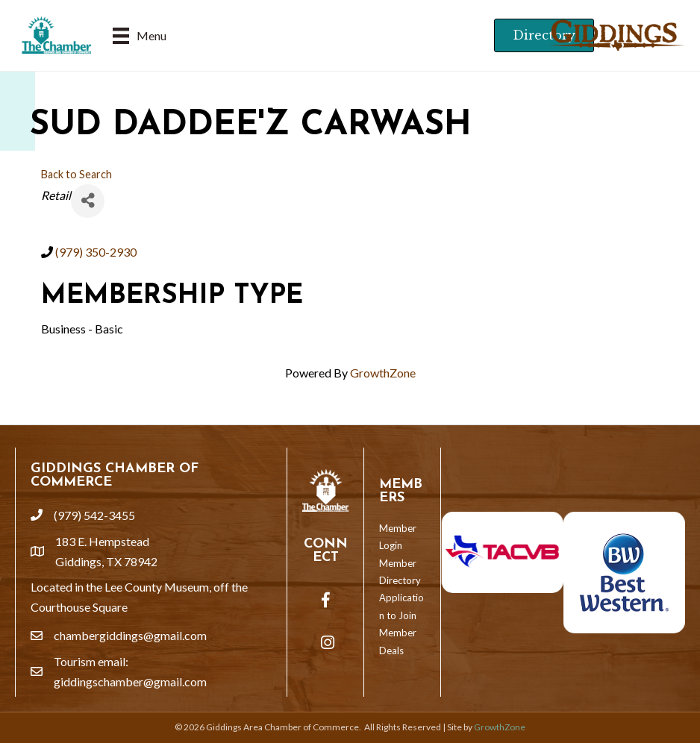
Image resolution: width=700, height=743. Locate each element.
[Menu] (140, 35)
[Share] (88, 201)
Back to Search (76, 174)
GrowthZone (383, 373)
